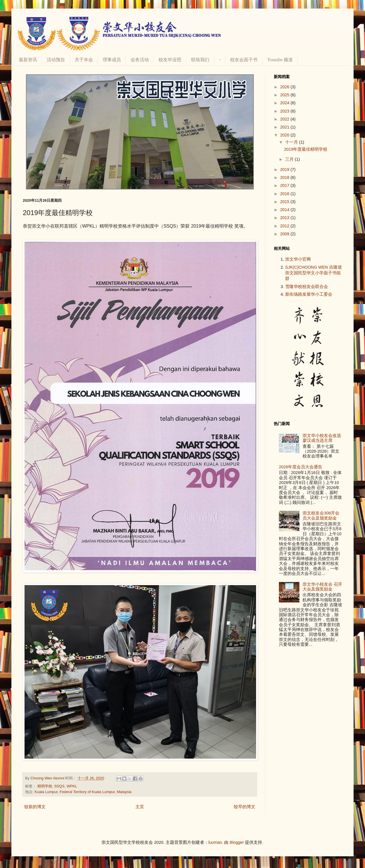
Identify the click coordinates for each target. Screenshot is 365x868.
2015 (285, 202)
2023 (285, 111)
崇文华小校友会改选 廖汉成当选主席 (322, 438)
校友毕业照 (170, 60)
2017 (285, 185)
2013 (285, 218)
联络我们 (200, 60)
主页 (140, 807)
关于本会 (84, 60)
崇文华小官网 (298, 259)
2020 (285, 135)
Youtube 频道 (280, 60)
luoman (215, 842)
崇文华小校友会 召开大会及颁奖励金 (322, 587)
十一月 (292, 142)
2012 (285, 226)
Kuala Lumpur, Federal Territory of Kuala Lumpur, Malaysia (83, 792)
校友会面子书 (244, 60)
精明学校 (45, 786)
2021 (285, 127)
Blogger (237, 842)
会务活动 (140, 60)
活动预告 (56, 60)
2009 (285, 234)
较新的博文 (35, 807)
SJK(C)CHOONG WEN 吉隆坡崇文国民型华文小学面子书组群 (314, 273)
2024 (285, 103)
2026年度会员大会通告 (301, 467)
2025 (285, 95)
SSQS (59, 786)
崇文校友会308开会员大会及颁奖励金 (321, 515)
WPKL (72, 786)
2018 (285, 177)
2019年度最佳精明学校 (306, 149)
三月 (290, 159)
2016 (285, 194)
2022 (285, 119)
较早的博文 (245, 807)
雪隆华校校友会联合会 (307, 287)
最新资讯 (28, 60)
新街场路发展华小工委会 (309, 294)
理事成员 (112, 60)
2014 (285, 210)
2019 (285, 169)
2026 (285, 87)
